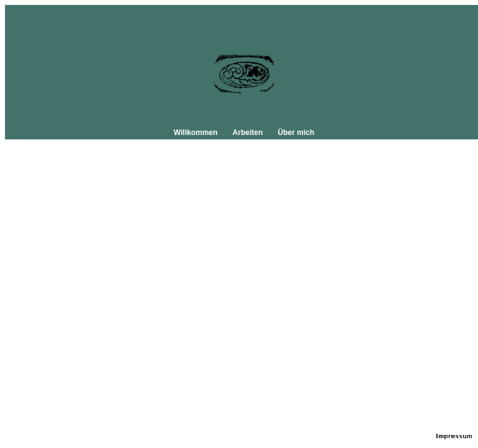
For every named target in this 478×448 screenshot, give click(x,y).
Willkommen (196, 133)
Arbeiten (248, 133)
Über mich (296, 133)
